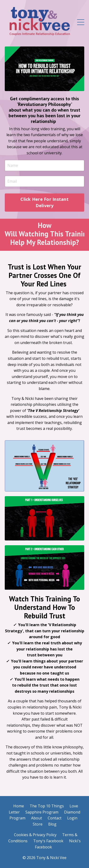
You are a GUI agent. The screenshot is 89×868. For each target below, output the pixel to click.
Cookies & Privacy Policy (35, 835)
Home (19, 806)
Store (38, 824)
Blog (52, 824)
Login (72, 818)
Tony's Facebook (48, 841)
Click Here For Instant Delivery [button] (44, 202)
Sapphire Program (42, 812)
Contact (55, 818)
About (37, 818)
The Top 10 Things (47, 806)
